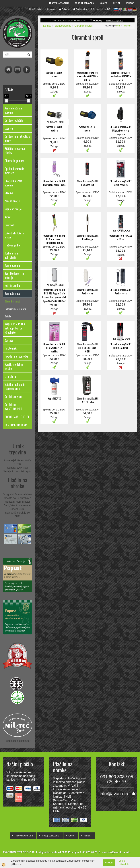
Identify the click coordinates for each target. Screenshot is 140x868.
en (120, 9)
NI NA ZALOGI (55, 122)
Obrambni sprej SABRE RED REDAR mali (121, 346)
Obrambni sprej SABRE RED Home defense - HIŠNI (87, 348)
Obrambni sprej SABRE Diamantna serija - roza (54, 183)
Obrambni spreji (12, 301)
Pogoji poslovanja (85, 3)
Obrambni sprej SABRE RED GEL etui (87, 400)
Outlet (116, 3)
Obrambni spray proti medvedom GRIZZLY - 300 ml (88, 76)
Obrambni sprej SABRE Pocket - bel (87, 291)
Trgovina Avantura (59, 3)
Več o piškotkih (124, 863)
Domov (47, 26)
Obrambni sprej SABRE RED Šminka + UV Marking (54, 348)
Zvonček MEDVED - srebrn (54, 129)
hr (130, 9)
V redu (109, 863)
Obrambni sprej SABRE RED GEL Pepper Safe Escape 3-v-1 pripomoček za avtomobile (54, 295)
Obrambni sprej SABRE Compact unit (87, 183)
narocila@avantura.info (116, 852)
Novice (103, 3)
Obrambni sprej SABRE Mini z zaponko (121, 183)
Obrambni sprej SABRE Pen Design (87, 237)
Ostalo (8, 316)
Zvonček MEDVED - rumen (54, 74)
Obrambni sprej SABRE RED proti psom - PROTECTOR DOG (54, 239)
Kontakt (130, 3)
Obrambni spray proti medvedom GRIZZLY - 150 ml (121, 76)
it (125, 9)
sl (116, 9)
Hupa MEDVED (54, 398)
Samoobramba (63, 26)
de (135, 9)
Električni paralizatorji (15, 309)
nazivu (128, 26)
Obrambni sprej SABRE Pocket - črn (121, 291)
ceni (119, 26)
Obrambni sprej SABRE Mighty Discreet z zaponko (121, 130)
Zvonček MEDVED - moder (88, 129)
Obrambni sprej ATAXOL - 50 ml (121, 237)
